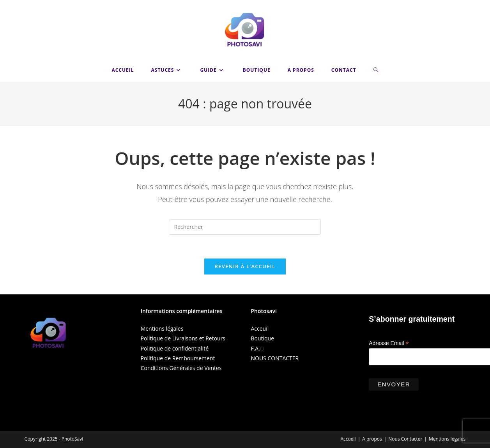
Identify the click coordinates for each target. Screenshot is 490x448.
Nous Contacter (405, 439)
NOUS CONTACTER (275, 358)
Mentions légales (162, 328)
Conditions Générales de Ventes (181, 368)
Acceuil (260, 328)
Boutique (262, 338)
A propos (372, 439)
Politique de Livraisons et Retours (183, 338)
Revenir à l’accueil (245, 266)
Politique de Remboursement (178, 358)
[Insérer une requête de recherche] (245, 227)
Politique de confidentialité (175, 348)
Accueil (348, 439)
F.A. (255, 348)
